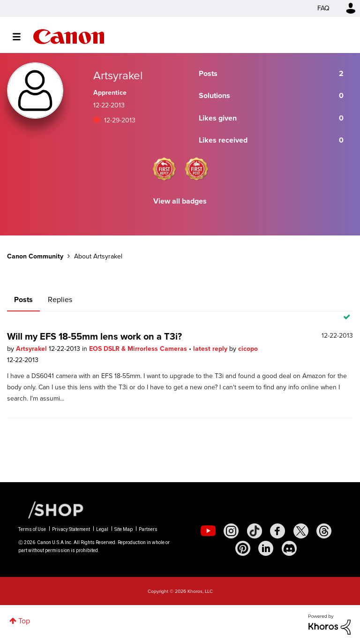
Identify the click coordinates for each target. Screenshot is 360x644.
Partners (148, 529)
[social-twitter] (301, 531)
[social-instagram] (231, 531)
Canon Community (69, 37)
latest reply (211, 349)
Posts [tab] (23, 299)
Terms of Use (32, 529)
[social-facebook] (277, 531)
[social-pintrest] (243, 548)
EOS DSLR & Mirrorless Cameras (139, 349)
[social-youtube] (208, 531)
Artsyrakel (32, 349)
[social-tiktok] (255, 531)
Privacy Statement (71, 529)
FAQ (323, 8)
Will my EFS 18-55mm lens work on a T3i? (94, 336)
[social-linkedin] (266, 548)
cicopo (248, 349)
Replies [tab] (60, 299)
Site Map (124, 529)
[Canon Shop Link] (51, 509)
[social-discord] (289, 548)
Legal (102, 529)
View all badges (180, 201)
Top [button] (24, 621)
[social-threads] (324, 531)
